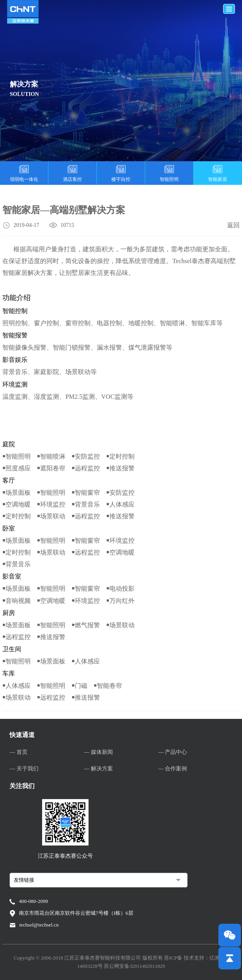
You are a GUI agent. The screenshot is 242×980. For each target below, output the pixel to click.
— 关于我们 (24, 769)
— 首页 (18, 752)
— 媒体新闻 (98, 752)
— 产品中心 (173, 752)
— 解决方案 (98, 769)
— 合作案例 (173, 769)
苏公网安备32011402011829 (134, 966)
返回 (233, 225)
